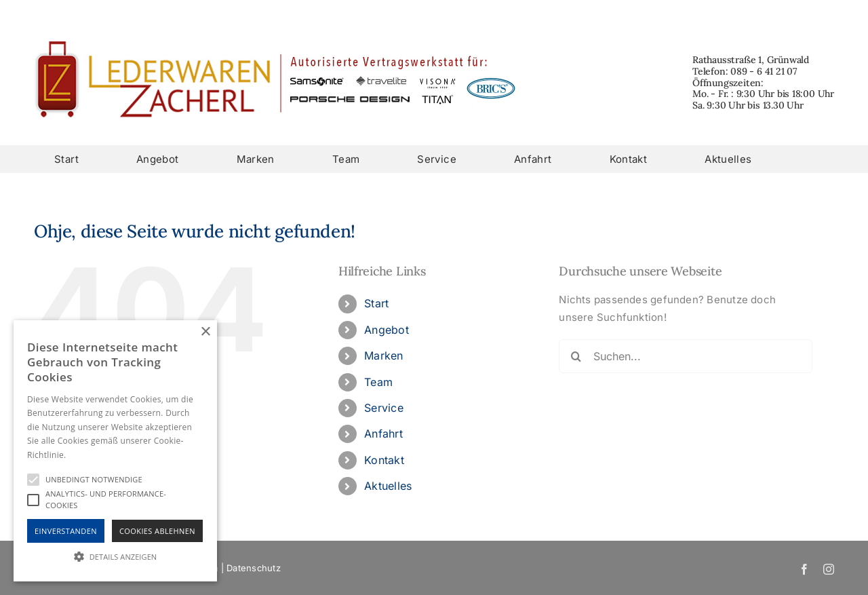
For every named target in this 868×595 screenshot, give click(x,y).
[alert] (115, 451)
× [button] (205, 332)
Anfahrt (383, 434)
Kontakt (384, 460)
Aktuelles (388, 486)
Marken (383, 356)
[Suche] (576, 356)
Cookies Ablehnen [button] (157, 531)
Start (376, 303)
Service (384, 408)
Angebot (387, 330)
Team (378, 382)
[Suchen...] (685, 356)
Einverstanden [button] (66, 531)
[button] (115, 557)
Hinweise (85, 455)
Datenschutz (253, 568)
